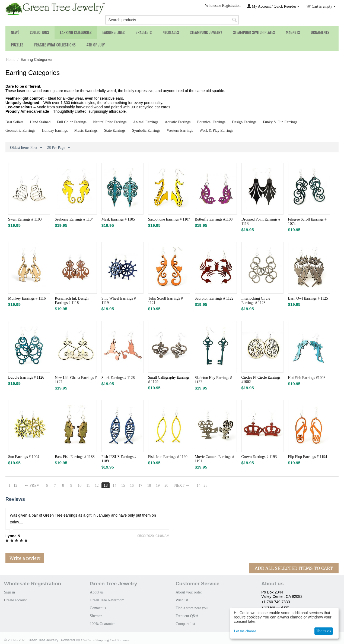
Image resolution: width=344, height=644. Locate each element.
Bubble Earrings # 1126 (26, 377)
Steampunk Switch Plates (254, 32)
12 (97, 486)
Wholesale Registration (223, 6)
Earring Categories (76, 32)
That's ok (324, 631)
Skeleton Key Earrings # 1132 (213, 380)
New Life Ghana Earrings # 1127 (76, 380)
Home (11, 60)
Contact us (98, 608)
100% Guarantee (103, 624)
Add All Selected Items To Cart (294, 568)
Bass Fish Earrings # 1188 (75, 457)
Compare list (185, 624)
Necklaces (171, 32)
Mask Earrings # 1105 (118, 219)
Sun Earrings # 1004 (24, 457)
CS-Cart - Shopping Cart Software (105, 640)
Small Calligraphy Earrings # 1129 (169, 380)
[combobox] (172, 20)
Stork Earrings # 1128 (118, 378)
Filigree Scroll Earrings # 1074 (307, 222)
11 (88, 486)
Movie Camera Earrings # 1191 (214, 459)
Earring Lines (113, 32)
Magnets (293, 32)
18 (149, 486)
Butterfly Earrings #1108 (214, 219)
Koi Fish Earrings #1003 (307, 378)
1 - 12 (13, 486)
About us (97, 592)
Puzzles (17, 45)
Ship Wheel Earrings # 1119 (119, 301)
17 (141, 486)
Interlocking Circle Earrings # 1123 (256, 301)
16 (132, 486)
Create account (15, 600)
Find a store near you (192, 608)
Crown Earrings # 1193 (259, 457)
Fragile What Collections (55, 45)
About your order (189, 592)
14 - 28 (202, 486)
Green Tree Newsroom (107, 600)
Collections (39, 32)
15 (123, 486)
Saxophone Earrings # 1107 (169, 219)
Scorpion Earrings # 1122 (214, 298)
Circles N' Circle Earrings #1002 (261, 380)
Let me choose (245, 631)
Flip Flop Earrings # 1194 (308, 457)
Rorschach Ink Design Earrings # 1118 (72, 301)
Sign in (9, 592)
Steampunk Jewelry (206, 32)
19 (158, 486)
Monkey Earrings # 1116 (27, 298)
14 (114, 486)
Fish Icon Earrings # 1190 (168, 457)
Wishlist (182, 600)
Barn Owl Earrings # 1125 (308, 298)
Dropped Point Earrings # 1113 (261, 222)
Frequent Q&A (187, 616)
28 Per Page (58, 148)
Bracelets (144, 32)
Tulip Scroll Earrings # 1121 (165, 301)
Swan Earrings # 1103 (25, 219)
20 (166, 486)
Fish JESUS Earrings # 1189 (119, 459)
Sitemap (96, 616)
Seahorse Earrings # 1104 (74, 219)
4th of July (96, 45)
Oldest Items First (26, 148)
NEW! (15, 32)
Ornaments (320, 32)
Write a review (25, 558)
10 (79, 486)
